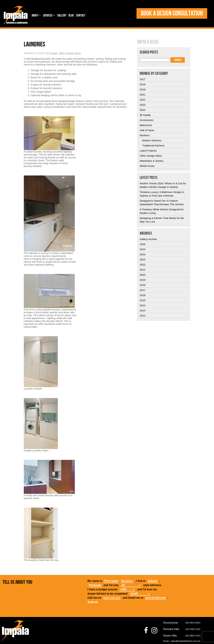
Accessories (147, 120)
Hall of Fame (147, 130)
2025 (143, 249)
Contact (81, 15)
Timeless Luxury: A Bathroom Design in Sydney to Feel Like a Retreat (162, 194)
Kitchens (145, 135)
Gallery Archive (148, 239)
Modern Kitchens (152, 140)
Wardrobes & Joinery (152, 161)
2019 (143, 89)
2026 (143, 244)
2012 (143, 316)
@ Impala (52, 53)
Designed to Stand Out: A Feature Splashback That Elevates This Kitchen (162, 202)
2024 (143, 110)
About (36, 15)
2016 (143, 295)
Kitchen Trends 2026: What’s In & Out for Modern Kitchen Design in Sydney (163, 185)
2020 (143, 275)
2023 (143, 105)
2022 (143, 100)
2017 (143, 79)
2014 (143, 305)
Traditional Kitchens (153, 145)
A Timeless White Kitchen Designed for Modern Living (162, 211)
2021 (143, 95)
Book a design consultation (172, 13)
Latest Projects (148, 151)
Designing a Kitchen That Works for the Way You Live (162, 220)
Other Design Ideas (70, 53)
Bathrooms (146, 125)
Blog (71, 15)
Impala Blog (148, 42)
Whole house (147, 166)
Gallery (62, 15)
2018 (143, 84)
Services (49, 15)
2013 (143, 310)
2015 (143, 300)
